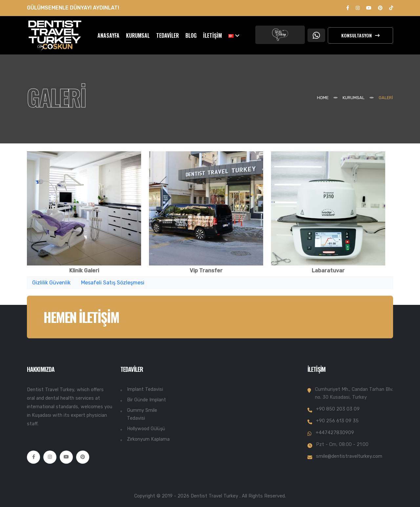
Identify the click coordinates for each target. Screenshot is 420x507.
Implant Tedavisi (145, 389)
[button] (234, 35)
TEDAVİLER (168, 35)
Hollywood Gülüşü (146, 429)
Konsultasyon (360, 35)
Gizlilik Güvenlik (51, 284)
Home (323, 98)
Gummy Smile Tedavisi (142, 414)
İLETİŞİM (212, 35)
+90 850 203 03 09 (338, 409)
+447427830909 (335, 433)
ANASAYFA (108, 35)
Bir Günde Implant (147, 400)
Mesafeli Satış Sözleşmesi (113, 284)
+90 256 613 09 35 (337, 421)
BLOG (191, 35)
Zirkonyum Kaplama (148, 439)
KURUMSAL (138, 35)
